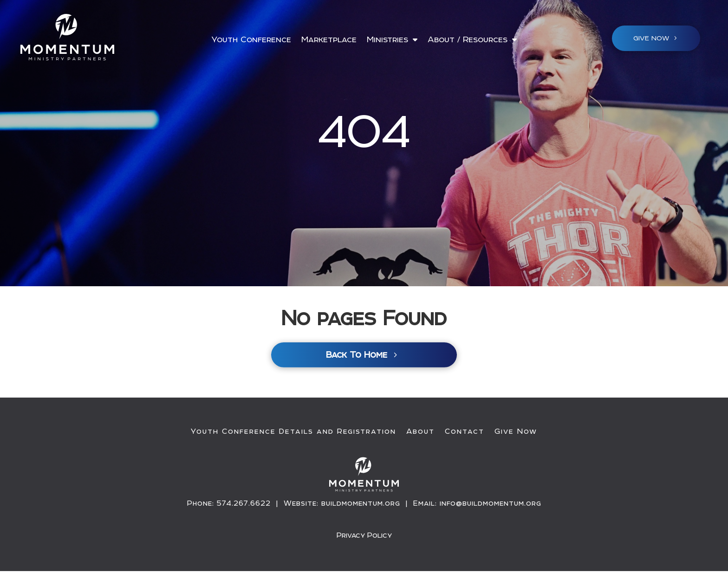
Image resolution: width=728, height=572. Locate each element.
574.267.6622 (244, 504)
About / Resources (468, 40)
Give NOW (651, 38)
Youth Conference (251, 40)
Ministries (387, 40)
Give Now (516, 432)
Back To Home (357, 356)
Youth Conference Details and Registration (293, 432)
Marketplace (329, 40)
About (420, 432)
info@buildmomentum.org (491, 504)
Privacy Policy (364, 536)
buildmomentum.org (361, 504)
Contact (465, 432)
